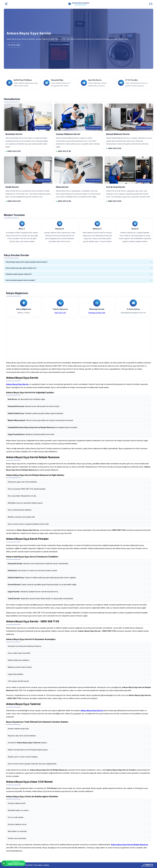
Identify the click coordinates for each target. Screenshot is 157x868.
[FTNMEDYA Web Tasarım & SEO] (147, 865)
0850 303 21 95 (60, 313)
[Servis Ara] (13, 863)
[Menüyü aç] (6, 4)
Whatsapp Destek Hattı (97, 313)
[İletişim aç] (151, 4)
